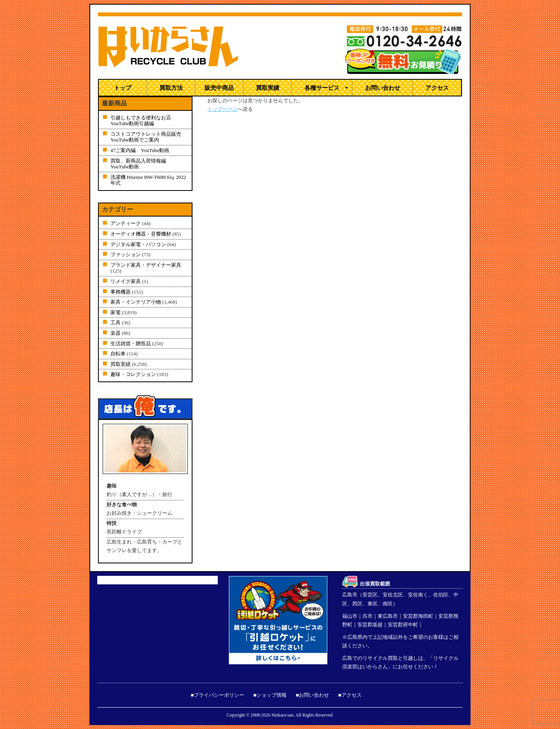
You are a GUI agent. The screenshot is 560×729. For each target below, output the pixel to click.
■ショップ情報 (270, 695)
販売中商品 (219, 87)
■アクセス (350, 695)
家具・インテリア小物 (136, 302)
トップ (123, 87)
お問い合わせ (383, 87)
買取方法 (171, 87)
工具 (115, 323)
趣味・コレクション (133, 374)
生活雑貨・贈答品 (131, 344)
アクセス (437, 87)
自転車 (118, 354)
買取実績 (268, 87)
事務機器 (121, 292)
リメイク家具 (126, 281)
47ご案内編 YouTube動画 (140, 150)
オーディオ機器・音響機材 (141, 234)
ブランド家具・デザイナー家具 (146, 265)
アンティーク (126, 223)
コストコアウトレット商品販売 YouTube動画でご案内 (151, 137)
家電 (115, 312)
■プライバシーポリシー (217, 695)
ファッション (126, 254)
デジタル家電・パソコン (138, 244)
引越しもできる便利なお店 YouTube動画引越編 (143, 121)
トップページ (222, 109)
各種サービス (322, 87)
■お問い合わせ (313, 695)
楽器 (115, 333)
